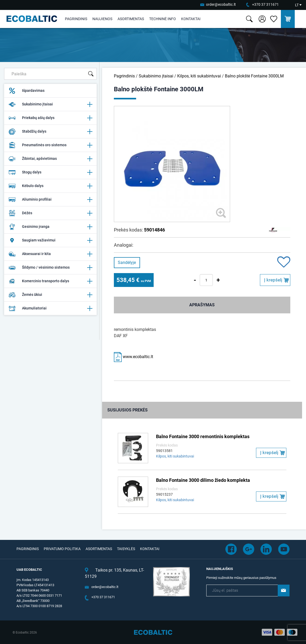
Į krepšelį (273, 280)
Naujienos (102, 19)
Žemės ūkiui (50, 295)
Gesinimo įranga (50, 227)
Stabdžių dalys (50, 132)
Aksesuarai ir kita (50, 254)
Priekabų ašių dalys (50, 118)
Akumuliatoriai (50, 308)
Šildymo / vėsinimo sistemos (50, 268)
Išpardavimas (26, 91)
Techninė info (163, 19)
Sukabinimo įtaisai (50, 104)
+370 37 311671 (265, 4)
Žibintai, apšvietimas (50, 159)
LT (297, 5)
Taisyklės (126, 549)
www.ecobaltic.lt (133, 357)
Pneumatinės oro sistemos (50, 145)
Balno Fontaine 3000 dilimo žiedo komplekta (203, 480)
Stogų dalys (50, 172)
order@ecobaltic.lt (221, 4)
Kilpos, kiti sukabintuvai (199, 76)
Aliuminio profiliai (50, 200)
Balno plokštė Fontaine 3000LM (254, 76)
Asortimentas (131, 19)
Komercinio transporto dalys (50, 281)
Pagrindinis (76, 19)
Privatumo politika (62, 549)
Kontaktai (191, 19)
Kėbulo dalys (50, 186)
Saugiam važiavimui (50, 240)
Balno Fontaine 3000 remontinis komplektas (203, 436)
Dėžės (50, 213)
